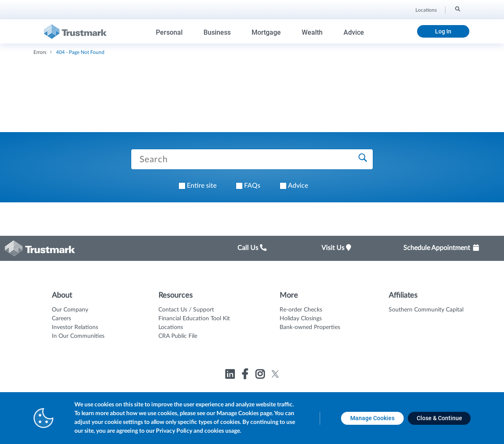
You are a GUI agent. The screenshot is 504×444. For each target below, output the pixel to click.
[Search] (457, 9)
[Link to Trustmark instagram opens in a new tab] (261, 376)
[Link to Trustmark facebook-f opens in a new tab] (246, 376)
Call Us (252, 248)
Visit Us (336, 248)
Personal (169, 32)
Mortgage (266, 32)
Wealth (312, 32)
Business (217, 32)
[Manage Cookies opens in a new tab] (372, 418)
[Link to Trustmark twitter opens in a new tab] (275, 374)
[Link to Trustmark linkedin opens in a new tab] (231, 376)
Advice (354, 32)
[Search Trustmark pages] (252, 159)
